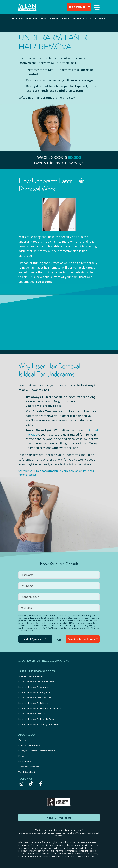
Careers (22, 740)
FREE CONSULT (79, 7)
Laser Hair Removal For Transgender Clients (39, 724)
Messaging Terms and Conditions (35, 618)
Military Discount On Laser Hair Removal (37, 751)
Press (21, 756)
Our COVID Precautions (29, 745)
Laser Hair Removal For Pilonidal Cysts (36, 719)
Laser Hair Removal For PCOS (32, 714)
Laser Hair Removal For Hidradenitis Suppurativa (41, 708)
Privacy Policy (85, 615)
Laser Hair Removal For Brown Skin (35, 698)
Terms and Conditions (29, 767)
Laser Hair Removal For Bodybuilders (36, 692)
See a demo (44, 282)
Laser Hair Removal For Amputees (34, 687)
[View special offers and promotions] (59, 23)
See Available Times (83, 639)
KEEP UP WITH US (59, 818)
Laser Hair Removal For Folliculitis (34, 703)
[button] (96, 7)
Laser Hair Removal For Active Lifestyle (36, 682)
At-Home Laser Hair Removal (32, 676)
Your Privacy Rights (27, 772)
